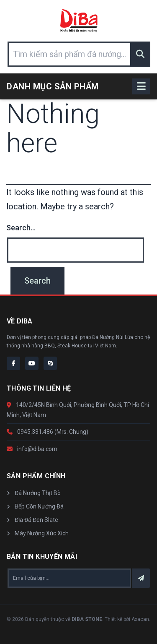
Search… (21, 228)
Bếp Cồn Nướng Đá (35, 506)
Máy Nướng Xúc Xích (38, 533)
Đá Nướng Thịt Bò (34, 493)
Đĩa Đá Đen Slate (32, 520)
